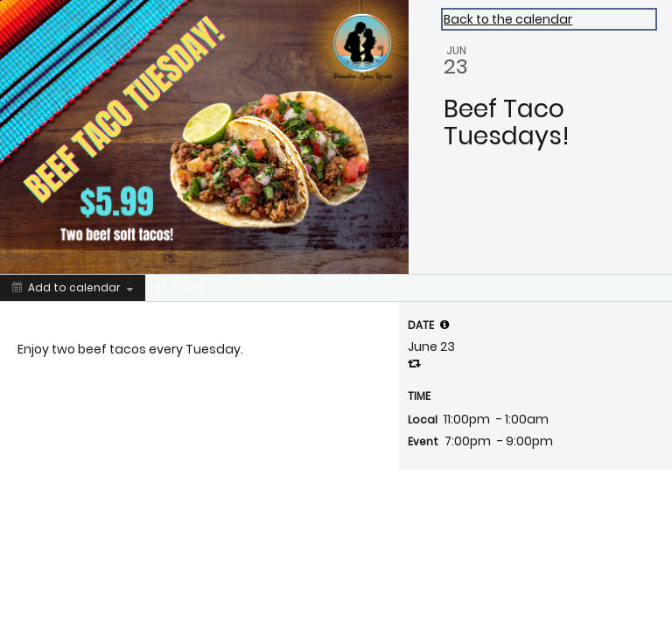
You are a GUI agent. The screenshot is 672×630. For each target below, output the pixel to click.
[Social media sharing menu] (178, 288)
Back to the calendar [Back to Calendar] (508, 19)
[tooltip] (444, 325)
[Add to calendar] (73, 288)
